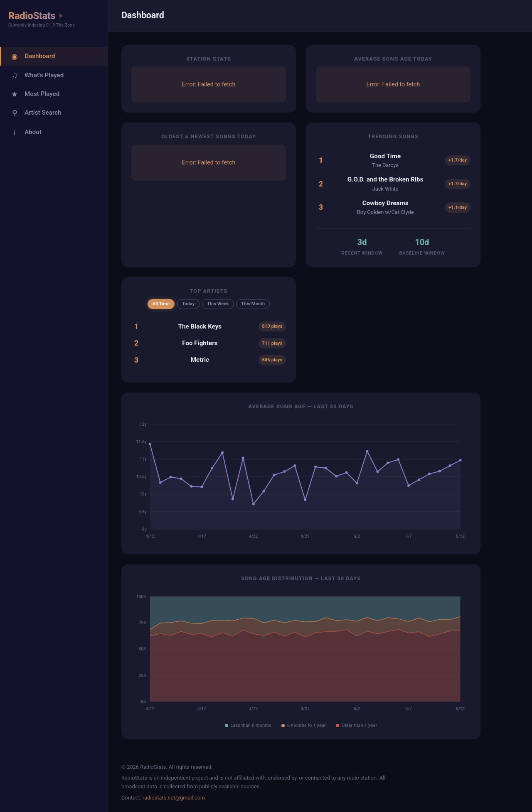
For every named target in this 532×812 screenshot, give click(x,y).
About (26, 132)
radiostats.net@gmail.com (174, 798)
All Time (161, 304)
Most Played (34, 94)
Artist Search (36, 113)
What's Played (37, 75)
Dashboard (32, 56)
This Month (253, 304)
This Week (218, 304)
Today (188, 304)
